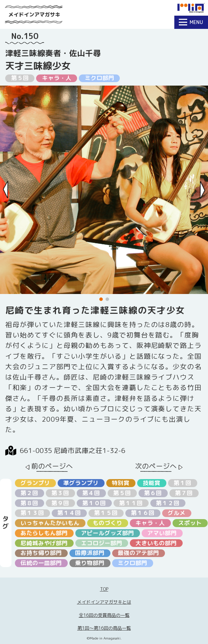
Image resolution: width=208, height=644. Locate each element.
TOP (104, 589)
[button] (101, 299)
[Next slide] (203, 190)
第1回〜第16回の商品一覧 (104, 628)
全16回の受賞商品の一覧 (104, 615)
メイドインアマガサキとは (104, 602)
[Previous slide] (6, 190)
